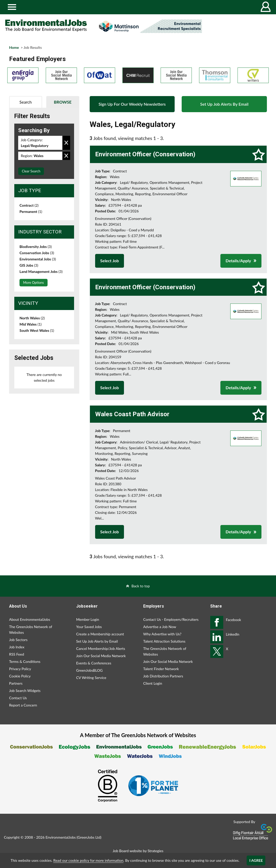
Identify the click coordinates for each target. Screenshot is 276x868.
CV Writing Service (91, 678)
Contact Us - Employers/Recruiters (171, 619)
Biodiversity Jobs (36, 247)
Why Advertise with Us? (162, 634)
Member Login (88, 619)
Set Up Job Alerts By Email (224, 104)
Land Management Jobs (41, 271)
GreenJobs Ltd (89, 837)
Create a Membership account (100, 634)
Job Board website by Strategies (138, 851)
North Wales (32, 318)
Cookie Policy (20, 676)
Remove (66, 143)
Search (26, 102)
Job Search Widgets (25, 691)
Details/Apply (238, 261)
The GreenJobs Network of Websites (31, 630)
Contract (29, 205)
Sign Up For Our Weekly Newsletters (132, 104)
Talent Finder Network (161, 669)
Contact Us (18, 698)
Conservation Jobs (37, 253)
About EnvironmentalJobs (30, 619)
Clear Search (31, 171)
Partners (16, 683)
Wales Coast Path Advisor (132, 414)
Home (14, 47)
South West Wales (37, 330)
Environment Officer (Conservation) (145, 154)
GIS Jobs (29, 265)
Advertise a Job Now (160, 627)
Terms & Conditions (25, 661)
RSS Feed (17, 654)
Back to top (141, 586)
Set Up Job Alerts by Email (97, 641)
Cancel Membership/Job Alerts (101, 648)
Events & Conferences (94, 663)
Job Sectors (18, 640)
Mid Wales (31, 324)
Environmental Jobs (38, 259)
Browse (63, 102)
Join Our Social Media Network (101, 656)
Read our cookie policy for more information (88, 860)
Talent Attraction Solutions (164, 641)
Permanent (31, 211)
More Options (34, 282)
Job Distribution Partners (163, 676)
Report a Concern (23, 705)
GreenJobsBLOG (89, 670)
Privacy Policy (20, 669)
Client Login (153, 683)
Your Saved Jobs (89, 627)
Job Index (17, 647)
